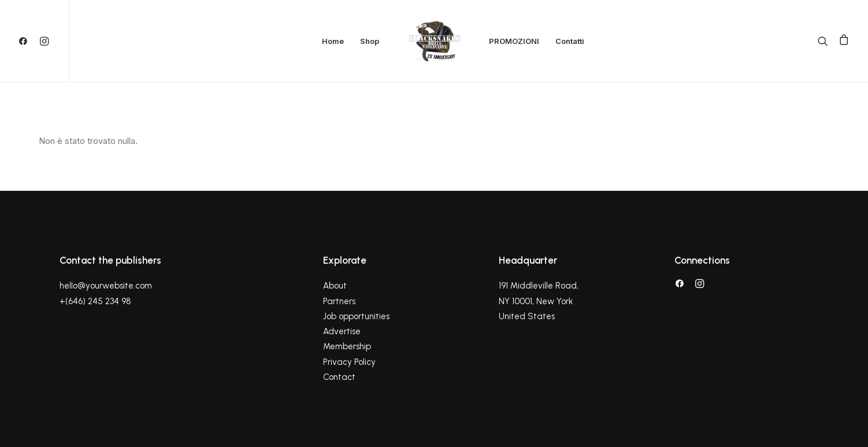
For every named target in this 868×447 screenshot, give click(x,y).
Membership (347, 346)
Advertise (342, 331)
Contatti (570, 41)
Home (333, 41)
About (335, 286)
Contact (339, 377)
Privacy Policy (349, 362)
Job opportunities (356, 316)
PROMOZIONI (514, 41)
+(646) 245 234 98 (95, 301)
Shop (370, 41)
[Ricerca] (826, 41)
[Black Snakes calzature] (434, 41)
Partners (339, 301)
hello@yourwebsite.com (106, 286)
